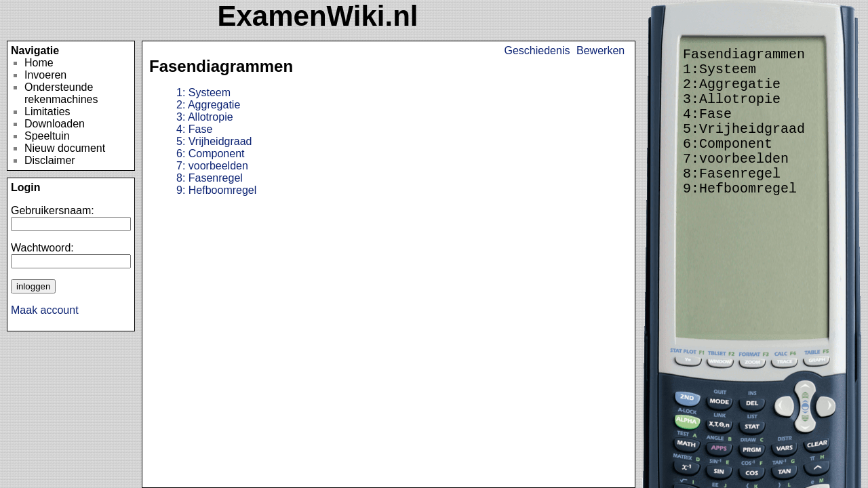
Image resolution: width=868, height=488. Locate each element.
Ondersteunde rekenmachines (61, 93)
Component (211, 154)
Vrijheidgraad (214, 141)
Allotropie (205, 117)
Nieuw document (65, 148)
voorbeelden (212, 166)
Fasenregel (210, 178)
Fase (194, 129)
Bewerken (600, 50)
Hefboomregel (216, 190)
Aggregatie (208, 105)
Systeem (203, 93)
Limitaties (47, 111)
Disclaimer (50, 160)
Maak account (45, 310)
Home (39, 63)
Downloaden (55, 124)
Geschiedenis (537, 50)
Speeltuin (47, 136)
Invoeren (45, 75)
